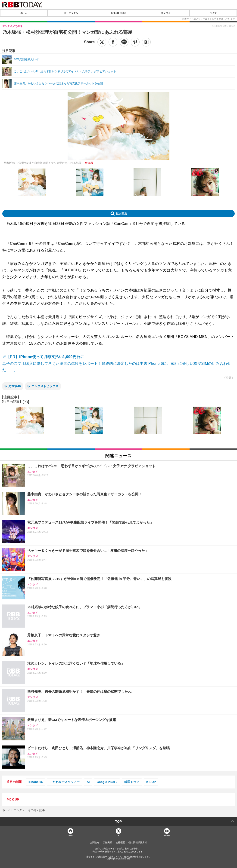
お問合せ (95, 843)
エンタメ (166, 13)
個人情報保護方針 (138, 843)
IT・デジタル (71, 13)
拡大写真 (122, 214)
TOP (119, 822)
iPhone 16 (36, 782)
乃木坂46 (14, 386)
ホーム (24, 13)
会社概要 (120, 843)
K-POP (151, 782)
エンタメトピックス (45, 386)
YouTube (167, 836)
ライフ (213, 13)
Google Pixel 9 (107, 782)
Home (70, 836)
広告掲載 (107, 843)
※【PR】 (43, 357)
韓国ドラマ (132, 782)
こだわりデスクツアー (65, 782)
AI (88, 782)
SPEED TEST (118, 13)
